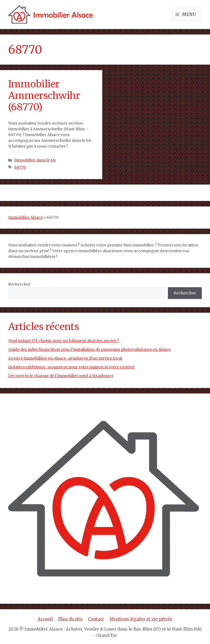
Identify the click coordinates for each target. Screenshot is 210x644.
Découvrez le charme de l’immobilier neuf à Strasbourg (61, 376)
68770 (20, 167)
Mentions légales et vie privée (141, 619)
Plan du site (70, 619)
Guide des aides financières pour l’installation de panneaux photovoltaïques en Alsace (89, 349)
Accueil (45, 619)
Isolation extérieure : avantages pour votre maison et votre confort (71, 367)
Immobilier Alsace (25, 217)
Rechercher (19, 284)
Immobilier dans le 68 (35, 160)
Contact (96, 619)
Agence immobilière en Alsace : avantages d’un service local (65, 358)
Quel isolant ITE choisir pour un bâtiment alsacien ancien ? (64, 341)
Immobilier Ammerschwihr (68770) (44, 96)
